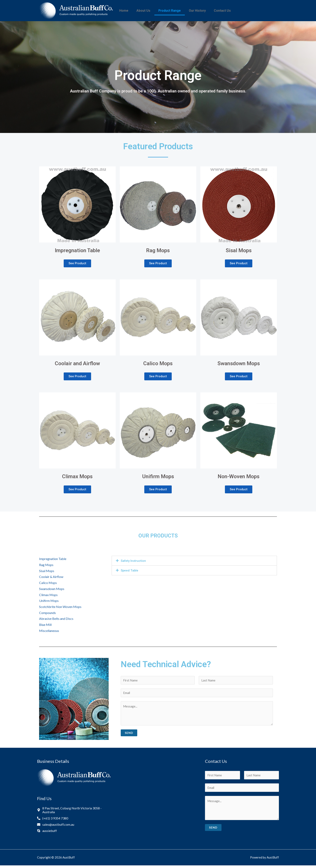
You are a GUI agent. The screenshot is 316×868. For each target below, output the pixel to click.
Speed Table (130, 571)
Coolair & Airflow (51, 577)
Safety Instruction (134, 561)
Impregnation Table (53, 559)
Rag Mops (46, 565)
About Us (143, 11)
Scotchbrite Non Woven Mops (60, 607)
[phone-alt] (53, 820)
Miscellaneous (49, 631)
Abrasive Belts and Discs (56, 619)
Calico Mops (48, 583)
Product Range (170, 11)
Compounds (47, 613)
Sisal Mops (47, 571)
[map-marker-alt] (74, 812)
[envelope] (56, 826)
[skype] (47, 832)
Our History (197, 11)
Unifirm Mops (49, 601)
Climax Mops (48, 595)
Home (124, 11)
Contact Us (222, 11)
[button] (77, 264)
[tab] (194, 561)
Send (129, 734)
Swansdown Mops (52, 589)
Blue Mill (45, 625)
